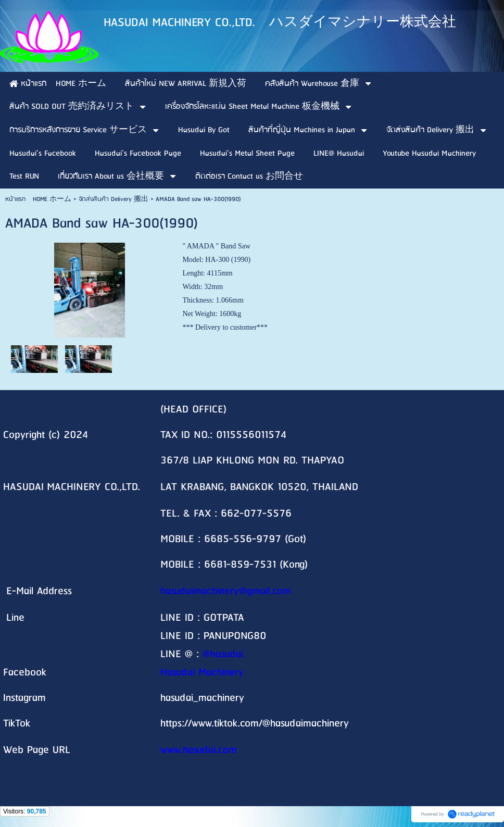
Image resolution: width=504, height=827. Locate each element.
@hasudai (223, 654)
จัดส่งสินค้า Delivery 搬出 (114, 199)
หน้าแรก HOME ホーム (38, 199)
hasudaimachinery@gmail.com (226, 591)
